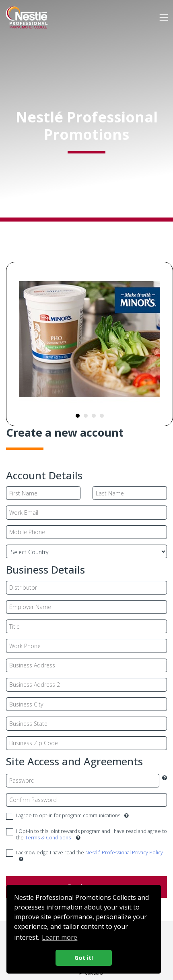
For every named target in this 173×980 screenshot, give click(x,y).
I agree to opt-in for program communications (72, 816)
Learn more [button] (60, 937)
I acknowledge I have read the (90, 856)
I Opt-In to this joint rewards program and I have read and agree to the (92, 835)
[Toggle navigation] (164, 17)
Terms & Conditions (48, 838)
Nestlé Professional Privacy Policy (124, 853)
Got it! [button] (84, 958)
